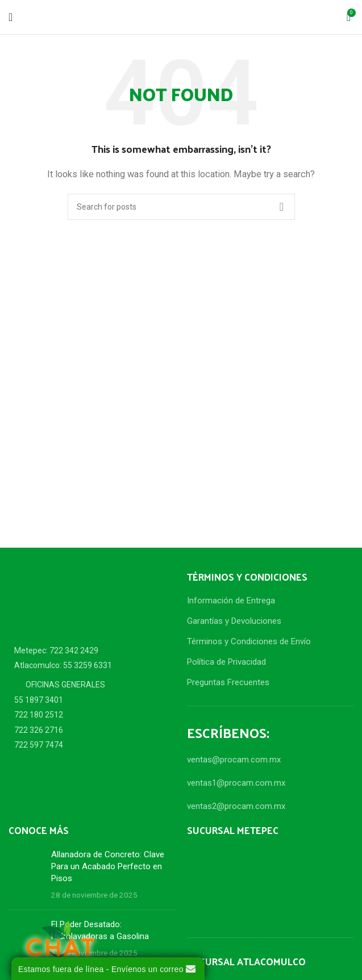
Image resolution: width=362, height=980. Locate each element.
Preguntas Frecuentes (228, 682)
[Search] (181, 207)
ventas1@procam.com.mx (236, 783)
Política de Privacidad (226, 662)
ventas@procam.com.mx (234, 760)
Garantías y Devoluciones (234, 621)
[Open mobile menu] (11, 17)
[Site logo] (181, 16)
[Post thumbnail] (26, 875)
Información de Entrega (231, 600)
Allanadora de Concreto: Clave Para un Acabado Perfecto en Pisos (108, 866)
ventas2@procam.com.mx (236, 806)
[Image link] (71, 598)
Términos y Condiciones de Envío (249, 641)
